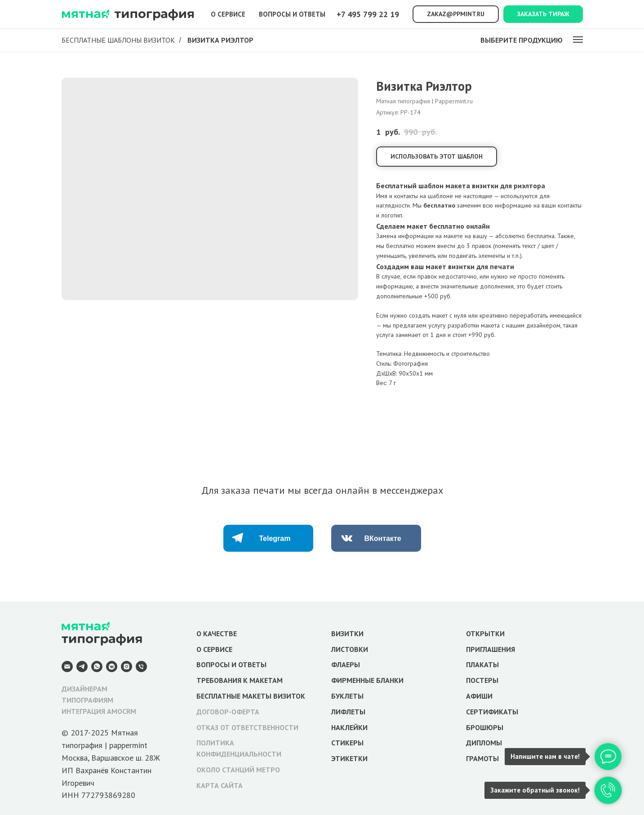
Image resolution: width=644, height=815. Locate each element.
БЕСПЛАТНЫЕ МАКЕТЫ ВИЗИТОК (251, 696)
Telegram (275, 538)
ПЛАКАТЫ (482, 664)
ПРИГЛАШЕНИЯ (491, 649)
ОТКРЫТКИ (485, 633)
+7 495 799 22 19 (368, 14)
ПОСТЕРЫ (482, 680)
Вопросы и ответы (292, 14)
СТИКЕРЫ (347, 743)
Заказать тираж (543, 14)
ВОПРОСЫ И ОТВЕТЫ (231, 664)
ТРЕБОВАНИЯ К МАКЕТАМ (240, 680)
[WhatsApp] (97, 667)
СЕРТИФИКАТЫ (492, 712)
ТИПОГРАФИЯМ (87, 700)
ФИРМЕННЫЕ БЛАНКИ (367, 680)
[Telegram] (82, 667)
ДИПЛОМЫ (484, 743)
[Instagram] (127, 667)
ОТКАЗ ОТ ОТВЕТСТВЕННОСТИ (247, 727)
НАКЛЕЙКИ (349, 727)
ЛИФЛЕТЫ (348, 712)
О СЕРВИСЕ (214, 649)
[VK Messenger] (112, 667)
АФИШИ (479, 696)
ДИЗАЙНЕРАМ (84, 689)
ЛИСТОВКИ (350, 649)
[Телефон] (141, 667)
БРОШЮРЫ (485, 727)
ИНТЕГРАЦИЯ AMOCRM (99, 711)
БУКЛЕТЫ (347, 696)
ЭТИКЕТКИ (349, 758)
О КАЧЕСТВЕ (217, 633)
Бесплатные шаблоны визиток (118, 40)
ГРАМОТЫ (482, 758)
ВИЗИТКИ (347, 633)
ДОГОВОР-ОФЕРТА (228, 712)
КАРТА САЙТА (220, 785)
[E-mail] (67, 667)
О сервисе (228, 14)
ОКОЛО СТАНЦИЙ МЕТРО (238, 770)
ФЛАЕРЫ (346, 664)
